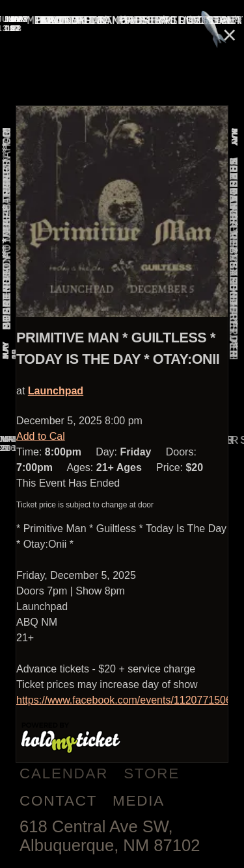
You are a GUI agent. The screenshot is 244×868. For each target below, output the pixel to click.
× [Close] (230, 35)
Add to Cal (41, 436)
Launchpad (56, 391)
